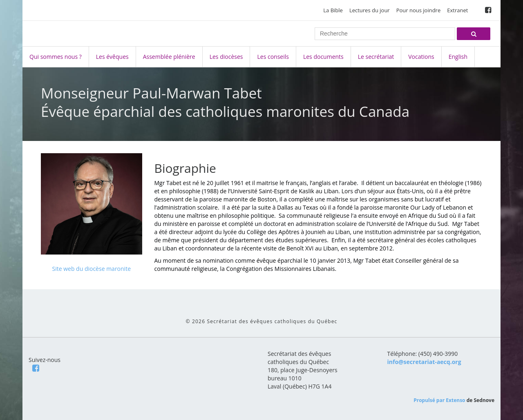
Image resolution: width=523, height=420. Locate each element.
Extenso (455, 400)
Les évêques (112, 57)
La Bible (333, 10)
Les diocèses (226, 57)
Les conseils (273, 57)
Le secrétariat (376, 57)
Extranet (457, 10)
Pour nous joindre (419, 10)
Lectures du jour (370, 10)
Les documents (323, 57)
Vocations (421, 57)
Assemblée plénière (169, 57)
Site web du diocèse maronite (91, 269)
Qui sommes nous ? (56, 57)
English (458, 57)
